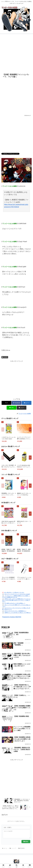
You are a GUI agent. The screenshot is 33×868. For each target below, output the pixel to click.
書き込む (26, 841)
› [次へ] (30, 429)
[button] (22, 408)
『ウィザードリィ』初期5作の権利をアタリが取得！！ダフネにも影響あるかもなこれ (16, 596)
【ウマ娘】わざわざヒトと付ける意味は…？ (15, 603)
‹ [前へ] (3, 429)
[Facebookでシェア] (16, 403)
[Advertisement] (16, 53)
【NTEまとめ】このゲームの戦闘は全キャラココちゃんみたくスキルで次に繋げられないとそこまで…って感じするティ (16, 600)
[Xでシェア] (6, 403)
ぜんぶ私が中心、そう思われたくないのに (14, 592)
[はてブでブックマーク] (27, 403)
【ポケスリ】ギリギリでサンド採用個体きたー (15, 611)
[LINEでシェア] (11, 408)
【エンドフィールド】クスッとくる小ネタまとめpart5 (17, 594)
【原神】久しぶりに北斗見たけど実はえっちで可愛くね (17, 613)
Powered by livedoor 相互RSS (12, 617)
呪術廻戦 (5, 357)
